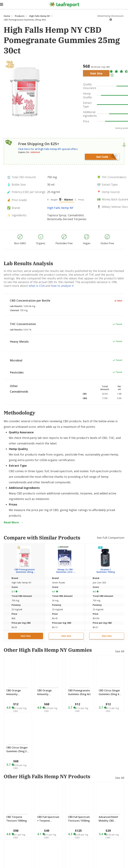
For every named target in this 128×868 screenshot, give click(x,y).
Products (20, 16)
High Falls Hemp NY (40, 16)
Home (7, 16)
